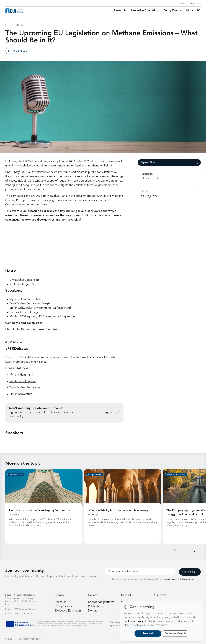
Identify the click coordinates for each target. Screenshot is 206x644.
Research (120, 11)
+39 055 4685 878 (23, 614)
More (190, 11)
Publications (96, 606)
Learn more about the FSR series (26, 362)
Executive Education (68, 611)
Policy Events (172, 11)
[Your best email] (140, 571)
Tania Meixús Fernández (25, 388)
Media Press (195, 4)
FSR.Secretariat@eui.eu (25, 610)
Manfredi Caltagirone (23, 381)
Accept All (148, 633)
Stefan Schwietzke (21, 394)
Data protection (187, 579)
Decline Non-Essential (175, 633)
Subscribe (190, 572)
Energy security (16, 475)
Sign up (111, 413)
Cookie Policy (136, 621)
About (182, 4)
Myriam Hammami (21, 375)
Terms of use (169, 579)
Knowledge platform (101, 602)
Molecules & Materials (176, 475)
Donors (93, 611)
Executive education (145, 11)
